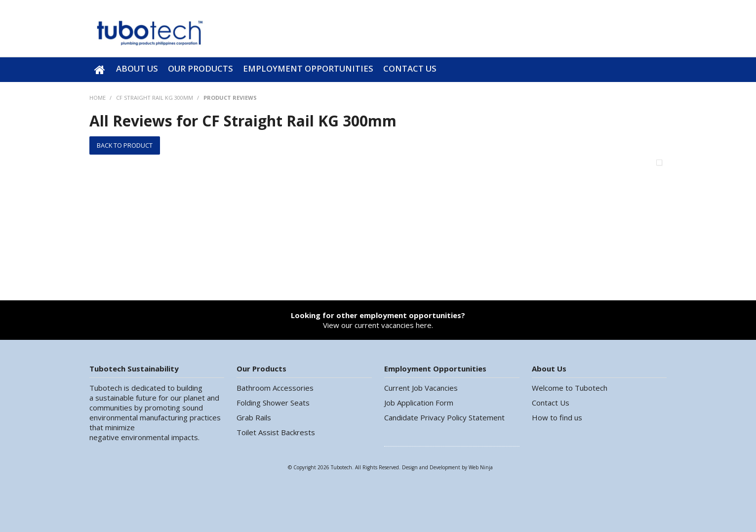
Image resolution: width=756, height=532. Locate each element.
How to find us (557, 417)
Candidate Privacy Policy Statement (444, 417)
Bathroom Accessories (275, 388)
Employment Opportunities (308, 68)
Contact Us (410, 68)
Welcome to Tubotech (570, 388)
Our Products (200, 68)
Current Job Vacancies (421, 388)
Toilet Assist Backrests (276, 432)
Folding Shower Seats (273, 403)
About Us (137, 68)
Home (100, 70)
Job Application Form (419, 403)
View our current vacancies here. (378, 320)
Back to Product (125, 145)
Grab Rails (254, 417)
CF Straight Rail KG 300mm (155, 98)
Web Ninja (481, 467)
